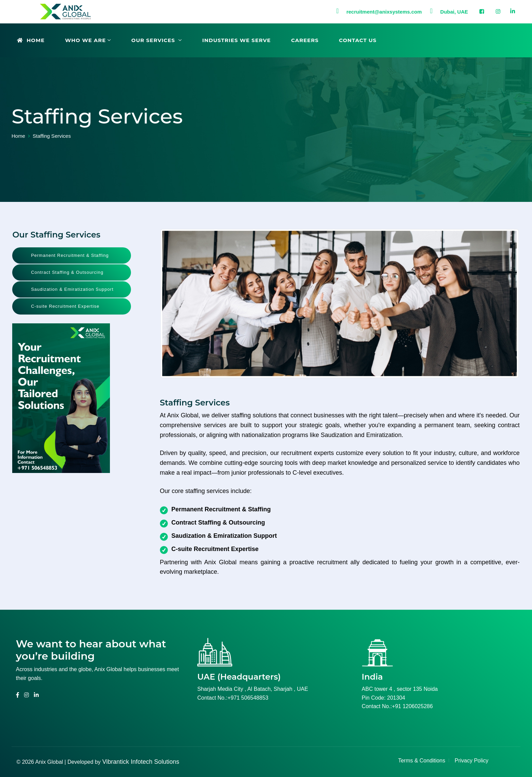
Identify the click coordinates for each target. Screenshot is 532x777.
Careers (305, 40)
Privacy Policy (472, 761)
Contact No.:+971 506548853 (233, 698)
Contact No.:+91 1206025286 (397, 706)
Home (31, 40)
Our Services (154, 40)
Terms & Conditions (422, 761)
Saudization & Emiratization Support (72, 289)
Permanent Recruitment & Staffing (70, 255)
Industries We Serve (236, 40)
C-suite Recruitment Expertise (65, 306)
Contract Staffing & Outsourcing (67, 272)
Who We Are (85, 40)
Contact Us (358, 40)
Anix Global (49, 762)
